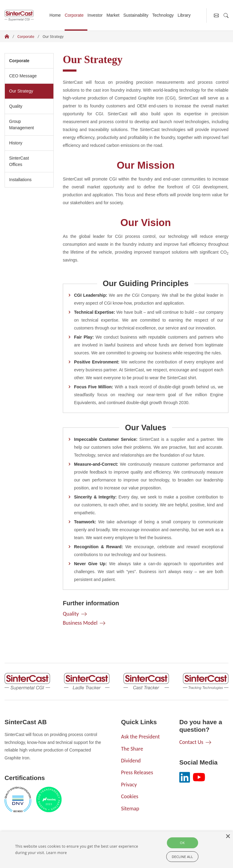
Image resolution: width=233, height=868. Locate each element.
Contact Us (191, 742)
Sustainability (136, 15)
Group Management (22, 125)
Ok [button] (182, 843)
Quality (16, 106)
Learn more (56, 853)
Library (184, 15)
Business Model (80, 623)
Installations (20, 180)
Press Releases (137, 772)
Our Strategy (23, 91)
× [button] (228, 837)
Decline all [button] (182, 857)
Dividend (131, 761)
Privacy (129, 785)
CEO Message (23, 76)
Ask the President (140, 737)
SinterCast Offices (19, 161)
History (16, 143)
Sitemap (130, 809)
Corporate (74, 15)
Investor (95, 15)
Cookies (130, 796)
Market (113, 15)
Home (55, 15)
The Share (132, 749)
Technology (163, 15)
